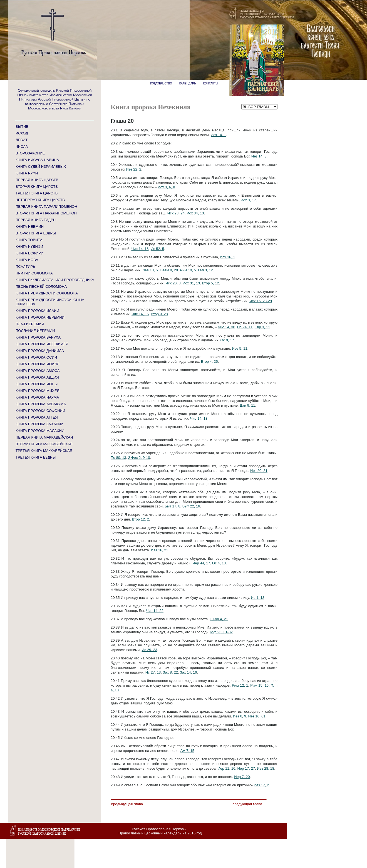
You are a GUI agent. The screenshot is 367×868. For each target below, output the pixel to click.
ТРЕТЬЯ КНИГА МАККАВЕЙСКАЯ (44, 451)
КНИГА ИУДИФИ (29, 247)
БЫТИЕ (22, 127)
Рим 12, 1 (240, 685)
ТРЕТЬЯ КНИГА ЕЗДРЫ (36, 457)
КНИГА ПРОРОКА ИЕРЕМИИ (40, 317)
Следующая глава (247, 804)
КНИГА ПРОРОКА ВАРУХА (38, 337)
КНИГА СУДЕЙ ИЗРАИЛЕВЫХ (41, 167)
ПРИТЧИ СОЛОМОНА (34, 273)
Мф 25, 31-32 (222, 632)
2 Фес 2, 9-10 (139, 458)
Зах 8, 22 (170, 672)
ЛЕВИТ (22, 140)
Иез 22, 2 (134, 169)
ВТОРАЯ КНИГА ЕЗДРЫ (36, 233)
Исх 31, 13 (191, 283)
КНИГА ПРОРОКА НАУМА (37, 397)
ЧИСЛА (22, 147)
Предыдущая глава (127, 804)
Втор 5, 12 (210, 283)
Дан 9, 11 (247, 405)
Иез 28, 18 (266, 768)
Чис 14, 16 (140, 249)
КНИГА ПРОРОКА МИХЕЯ (38, 391)
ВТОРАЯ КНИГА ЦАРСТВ (37, 187)
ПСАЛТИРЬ (25, 267)
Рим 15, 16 (259, 685)
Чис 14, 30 (227, 327)
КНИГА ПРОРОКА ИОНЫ (37, 384)
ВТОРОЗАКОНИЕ (30, 153)
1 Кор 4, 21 (219, 619)
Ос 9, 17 (227, 340)
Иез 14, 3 (259, 156)
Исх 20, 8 (173, 283)
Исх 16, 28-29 (261, 301)
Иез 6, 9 (240, 716)
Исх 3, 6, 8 (166, 187)
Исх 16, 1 (228, 257)
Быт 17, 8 (172, 506)
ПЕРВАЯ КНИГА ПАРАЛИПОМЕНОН (46, 207)
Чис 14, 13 (199, 418)
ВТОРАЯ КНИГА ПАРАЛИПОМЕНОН (46, 213)
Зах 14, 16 (188, 672)
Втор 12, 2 (140, 519)
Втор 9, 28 (159, 314)
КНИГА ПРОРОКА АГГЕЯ (37, 417)
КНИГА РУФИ (27, 173)
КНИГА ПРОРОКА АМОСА (38, 371)
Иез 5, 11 (240, 348)
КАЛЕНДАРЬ (188, 83)
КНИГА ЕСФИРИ (29, 253)
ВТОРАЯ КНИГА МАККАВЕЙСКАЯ (44, 444)
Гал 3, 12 (205, 270)
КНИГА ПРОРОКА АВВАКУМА (41, 404)
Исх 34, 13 (195, 213)
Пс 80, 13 (118, 458)
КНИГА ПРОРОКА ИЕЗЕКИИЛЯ (42, 344)
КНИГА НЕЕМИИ (30, 227)
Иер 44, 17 (201, 563)
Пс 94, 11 (245, 327)
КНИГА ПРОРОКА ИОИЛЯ (38, 364)
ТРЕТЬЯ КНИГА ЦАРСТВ (37, 193)
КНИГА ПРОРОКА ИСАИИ (37, 311)
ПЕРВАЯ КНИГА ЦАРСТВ (37, 180)
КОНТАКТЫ (211, 83)
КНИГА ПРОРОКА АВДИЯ (37, 377)
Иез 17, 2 (261, 785)
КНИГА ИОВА (27, 260)
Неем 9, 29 (169, 270)
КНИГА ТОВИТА (29, 240)
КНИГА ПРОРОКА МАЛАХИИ (40, 431)
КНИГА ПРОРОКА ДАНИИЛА (40, 351)
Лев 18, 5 (150, 270)
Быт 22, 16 (191, 506)
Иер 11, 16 (227, 768)
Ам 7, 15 (187, 751)
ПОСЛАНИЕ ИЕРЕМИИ (35, 331)
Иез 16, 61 (257, 716)
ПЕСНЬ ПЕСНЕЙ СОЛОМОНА (41, 287)
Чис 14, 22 (155, 611)
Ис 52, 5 (157, 249)
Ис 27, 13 (153, 672)
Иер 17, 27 (246, 768)
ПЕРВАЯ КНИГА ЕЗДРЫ (36, 220)
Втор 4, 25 (209, 362)
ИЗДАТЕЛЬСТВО (161, 83)
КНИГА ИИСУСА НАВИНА (37, 160)
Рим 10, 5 (188, 270)
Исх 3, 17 (248, 200)
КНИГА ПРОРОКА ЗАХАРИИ (39, 424)
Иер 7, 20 (242, 777)
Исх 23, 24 (176, 213)
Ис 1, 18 (257, 598)
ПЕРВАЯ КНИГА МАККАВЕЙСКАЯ (44, 437)
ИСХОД (22, 133)
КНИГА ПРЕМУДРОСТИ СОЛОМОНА (47, 293)
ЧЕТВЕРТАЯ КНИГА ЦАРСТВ (40, 200)
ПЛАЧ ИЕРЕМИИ (30, 324)
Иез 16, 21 (160, 550)
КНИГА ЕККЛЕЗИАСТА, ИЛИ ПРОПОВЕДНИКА (55, 280)
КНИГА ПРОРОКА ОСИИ (36, 357)
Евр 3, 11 (262, 327)
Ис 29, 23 (150, 650)
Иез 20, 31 (259, 471)
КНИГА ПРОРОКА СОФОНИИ (40, 411)
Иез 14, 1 (218, 135)
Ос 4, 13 (219, 563)
